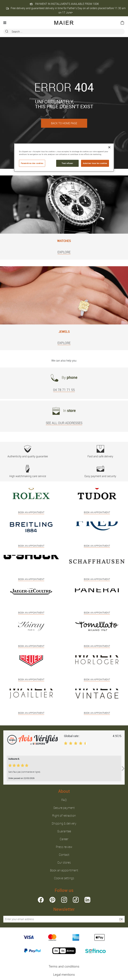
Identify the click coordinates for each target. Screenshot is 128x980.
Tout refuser (67, 163)
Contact (64, 855)
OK (121, 919)
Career (64, 839)
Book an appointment (64, 870)
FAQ (64, 800)
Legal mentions (64, 975)
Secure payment (64, 808)
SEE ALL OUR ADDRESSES (64, 423)
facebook (41, 900)
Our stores (64, 862)
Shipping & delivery (64, 823)
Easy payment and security (100, 471)
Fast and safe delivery (100, 452)
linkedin (87, 900)
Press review (64, 847)
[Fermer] (109, 147)
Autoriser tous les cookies (95, 163)
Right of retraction (64, 816)
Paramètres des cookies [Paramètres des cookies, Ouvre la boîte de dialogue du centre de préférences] (32, 163)
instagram (64, 900)
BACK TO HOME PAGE (64, 123)
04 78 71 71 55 (64, 390)
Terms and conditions (64, 966)
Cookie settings (64, 878)
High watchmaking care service (28, 471)
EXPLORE (64, 252)
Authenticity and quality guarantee (28, 452)
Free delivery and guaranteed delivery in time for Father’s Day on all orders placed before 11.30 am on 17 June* (66, 10)
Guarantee (64, 831)
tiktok (76, 900)
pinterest (52, 900)
